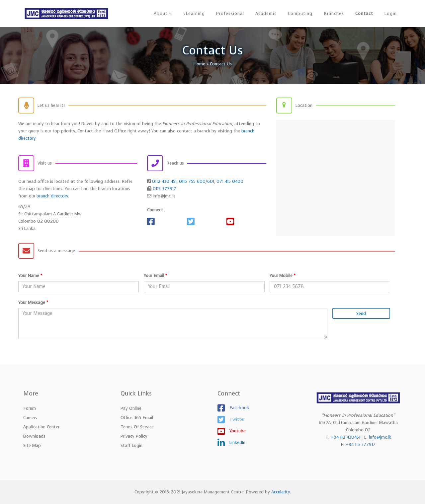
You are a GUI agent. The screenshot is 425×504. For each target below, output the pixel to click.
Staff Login (131, 445)
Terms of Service (137, 427)
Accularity (281, 492)
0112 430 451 (164, 181)
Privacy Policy (134, 436)
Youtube (237, 431)
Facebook (239, 407)
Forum (30, 408)
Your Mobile (283, 276)
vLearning (194, 13)
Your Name (30, 276)
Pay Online (131, 408)
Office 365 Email (137, 418)
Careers (30, 418)
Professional (230, 13)
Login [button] (391, 13)
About (161, 13)
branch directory (52, 196)
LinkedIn (237, 442)
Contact (364, 13)
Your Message (33, 302)
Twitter (236, 419)
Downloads (34, 436)
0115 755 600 (192, 181)
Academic (266, 13)
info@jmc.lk (380, 437)
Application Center (41, 427)
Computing (300, 13)
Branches (334, 13)
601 (211, 181)
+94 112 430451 (345, 437)
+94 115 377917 (361, 444)
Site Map (32, 445)
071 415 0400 (230, 181)
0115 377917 (165, 189)
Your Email (155, 276)
